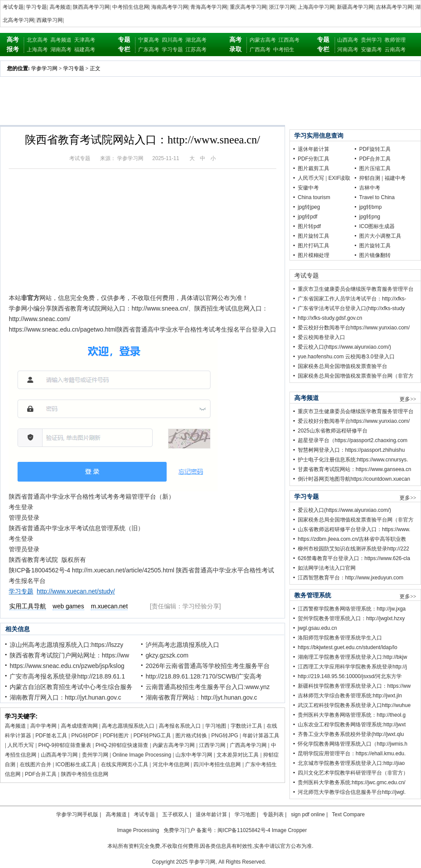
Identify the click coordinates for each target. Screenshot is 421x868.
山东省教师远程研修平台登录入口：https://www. (354, 529)
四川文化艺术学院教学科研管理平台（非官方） (353, 773)
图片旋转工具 (314, 236)
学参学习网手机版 (77, 814)
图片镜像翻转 (375, 255)
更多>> (408, 399)
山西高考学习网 (59, 755)
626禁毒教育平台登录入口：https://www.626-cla (354, 558)
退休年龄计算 (314, 149)
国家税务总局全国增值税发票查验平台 (343, 366)
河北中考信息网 (171, 764)
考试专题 (13, 7)
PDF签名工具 (51, 736)
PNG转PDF (85, 736)
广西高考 (260, 50)
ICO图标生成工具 (76, 764)
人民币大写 (21, 745)
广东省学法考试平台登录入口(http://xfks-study (351, 308)
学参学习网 (44, 68)
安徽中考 (308, 188)
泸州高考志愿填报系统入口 (182, 645)
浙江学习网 (282, 7)
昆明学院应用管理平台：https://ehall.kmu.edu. (352, 754)
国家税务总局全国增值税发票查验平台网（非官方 (356, 376)
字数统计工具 (246, 726)
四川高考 (172, 40)
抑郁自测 (370, 178)
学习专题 (36, 7)
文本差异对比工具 (238, 755)
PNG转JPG (225, 736)
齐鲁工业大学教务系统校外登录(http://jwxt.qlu (351, 734)
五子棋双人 (175, 814)
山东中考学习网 (194, 755)
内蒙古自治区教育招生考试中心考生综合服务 (71, 687)
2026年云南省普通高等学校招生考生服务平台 (208, 666)
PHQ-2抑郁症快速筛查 (122, 745)
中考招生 (284, 50)
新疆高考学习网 (355, 7)
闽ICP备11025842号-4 (244, 830)
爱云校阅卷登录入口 (321, 337)
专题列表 (273, 814)
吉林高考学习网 (394, 7)
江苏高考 (196, 50)
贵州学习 (371, 40)
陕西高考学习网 (91, 7)
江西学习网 (212, 745)
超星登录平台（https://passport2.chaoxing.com (353, 440)
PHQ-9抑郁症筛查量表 (65, 745)
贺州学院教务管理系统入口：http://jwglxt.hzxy (351, 618)
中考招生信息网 (131, 7)
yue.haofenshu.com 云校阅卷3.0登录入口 (346, 357)
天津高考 (85, 40)
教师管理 (395, 40)
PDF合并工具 (41, 774)
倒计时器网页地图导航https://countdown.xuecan (354, 479)
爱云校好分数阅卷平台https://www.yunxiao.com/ (354, 328)
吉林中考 (370, 188)
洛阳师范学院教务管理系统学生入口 (340, 638)
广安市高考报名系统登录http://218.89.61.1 (67, 676)
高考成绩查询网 (79, 726)
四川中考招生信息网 (217, 764)
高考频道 (60, 7)
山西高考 (348, 40)
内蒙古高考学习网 (174, 745)
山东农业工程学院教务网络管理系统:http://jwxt (352, 725)
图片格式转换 (191, 736)
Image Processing (138, 830)
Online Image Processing (142, 755)
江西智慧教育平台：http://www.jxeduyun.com (351, 578)
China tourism (314, 197)
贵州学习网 (95, 755)
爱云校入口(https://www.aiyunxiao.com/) (344, 347)
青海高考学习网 (209, 7)
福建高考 (85, 50)
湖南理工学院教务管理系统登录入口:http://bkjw (352, 657)
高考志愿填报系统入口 (128, 726)
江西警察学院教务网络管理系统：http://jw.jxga (352, 609)
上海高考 (37, 50)
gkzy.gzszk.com (167, 655)
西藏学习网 (50, 20)
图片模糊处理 (314, 255)
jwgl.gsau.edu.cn (317, 628)
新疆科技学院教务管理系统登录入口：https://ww (354, 686)
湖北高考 (196, 40)
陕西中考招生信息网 (85, 774)
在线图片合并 (36, 764)
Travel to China (377, 197)
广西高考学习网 (248, 745)
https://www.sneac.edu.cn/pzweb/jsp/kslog (67, 666)
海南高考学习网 (170, 7)
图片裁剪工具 (314, 168)
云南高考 (395, 50)
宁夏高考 (149, 40)
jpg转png (370, 217)
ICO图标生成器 (377, 226)
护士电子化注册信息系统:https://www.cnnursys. (353, 460)
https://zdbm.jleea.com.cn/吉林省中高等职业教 (352, 539)
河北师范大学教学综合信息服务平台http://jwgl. (352, 792)
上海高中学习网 (316, 7)
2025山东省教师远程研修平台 (333, 431)
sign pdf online (308, 814)
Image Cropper (289, 830)
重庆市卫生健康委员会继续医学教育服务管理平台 (356, 289)
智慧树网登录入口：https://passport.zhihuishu (351, 450)
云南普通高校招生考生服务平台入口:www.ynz (208, 687)
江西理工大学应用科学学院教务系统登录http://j (352, 667)
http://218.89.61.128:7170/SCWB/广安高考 (204, 676)
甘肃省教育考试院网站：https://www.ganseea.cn (355, 469)
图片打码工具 (314, 246)
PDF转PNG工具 (152, 736)
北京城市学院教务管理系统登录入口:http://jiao (351, 763)
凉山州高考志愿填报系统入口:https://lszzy (66, 645)
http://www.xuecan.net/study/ (76, 591)
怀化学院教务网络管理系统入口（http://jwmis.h (353, 744)
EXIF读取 (340, 178)
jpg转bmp (370, 207)
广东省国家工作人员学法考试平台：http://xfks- (352, 299)
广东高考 (149, 50)
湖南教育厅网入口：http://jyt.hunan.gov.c (65, 697)
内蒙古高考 (263, 40)
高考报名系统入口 (180, 726)
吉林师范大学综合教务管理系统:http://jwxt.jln (350, 696)
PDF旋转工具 (375, 149)
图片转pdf (309, 226)
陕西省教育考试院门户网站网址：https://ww (69, 655)
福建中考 (395, 178)
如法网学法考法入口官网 (327, 568)
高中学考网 (43, 726)
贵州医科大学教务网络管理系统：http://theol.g (352, 715)
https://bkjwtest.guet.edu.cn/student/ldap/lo (348, 647)
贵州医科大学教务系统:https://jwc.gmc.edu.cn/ (351, 782)
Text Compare (348, 814)
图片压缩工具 (375, 168)
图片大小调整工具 (380, 236)
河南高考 (348, 50)
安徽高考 (371, 50)
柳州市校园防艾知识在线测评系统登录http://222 (353, 549)
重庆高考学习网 (248, 7)
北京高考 (37, 40)
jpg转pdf (308, 217)
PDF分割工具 (314, 159)
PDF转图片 (116, 736)
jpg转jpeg (309, 207)
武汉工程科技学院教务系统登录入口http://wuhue (354, 705)
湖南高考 (61, 50)
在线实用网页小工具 (125, 764)
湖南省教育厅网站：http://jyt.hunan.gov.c (201, 697)
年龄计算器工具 (261, 736)
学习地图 (216, 726)
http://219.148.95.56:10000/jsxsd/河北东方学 (350, 676)
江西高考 (289, 40)
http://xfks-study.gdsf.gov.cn (330, 318)
